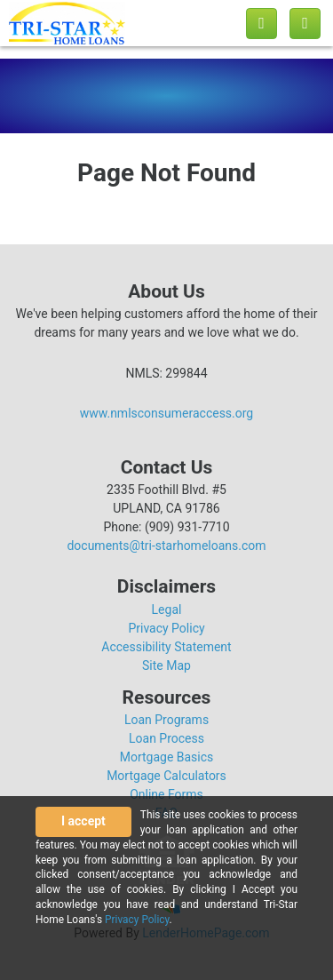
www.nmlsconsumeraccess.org (167, 413)
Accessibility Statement (166, 647)
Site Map (166, 665)
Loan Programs (166, 720)
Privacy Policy (166, 628)
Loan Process (166, 738)
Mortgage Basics (167, 757)
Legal (167, 610)
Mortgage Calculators (166, 776)
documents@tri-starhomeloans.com (166, 546)
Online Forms (166, 794)
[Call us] (262, 24)
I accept (83, 821)
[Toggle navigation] (305, 24)
